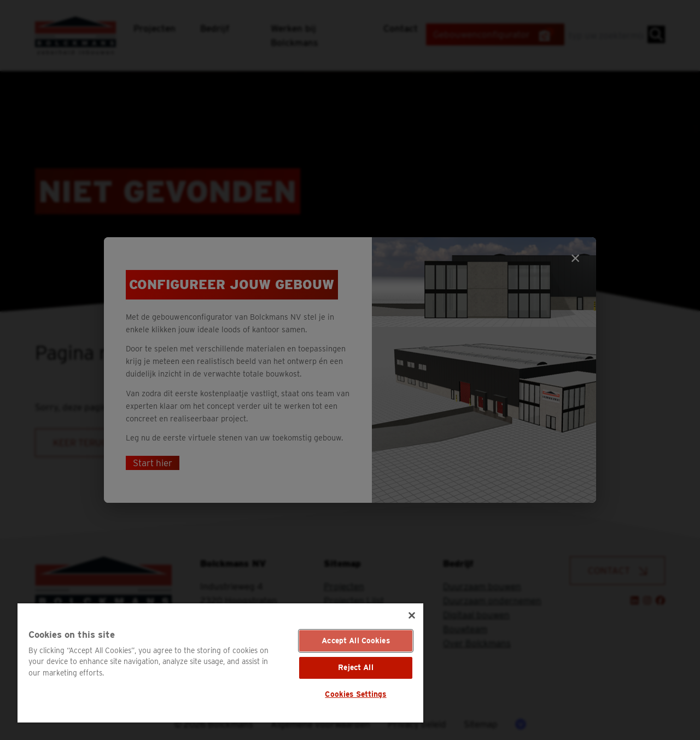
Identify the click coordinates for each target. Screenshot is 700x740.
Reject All (355, 667)
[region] (220, 663)
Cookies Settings (355, 694)
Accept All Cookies (356, 641)
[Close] (412, 615)
